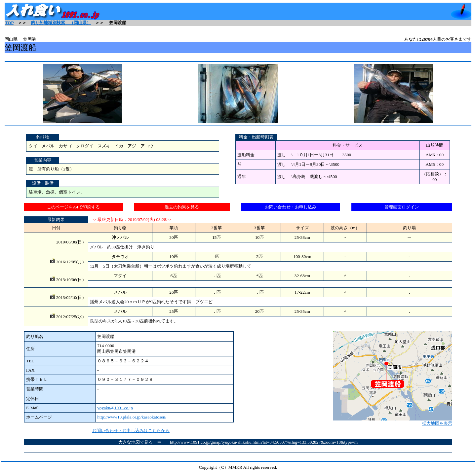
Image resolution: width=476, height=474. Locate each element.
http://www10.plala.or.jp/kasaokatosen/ (132, 417)
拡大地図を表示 (393, 421)
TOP (9, 23)
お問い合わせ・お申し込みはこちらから (131, 431)
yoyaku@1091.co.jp (115, 408)
